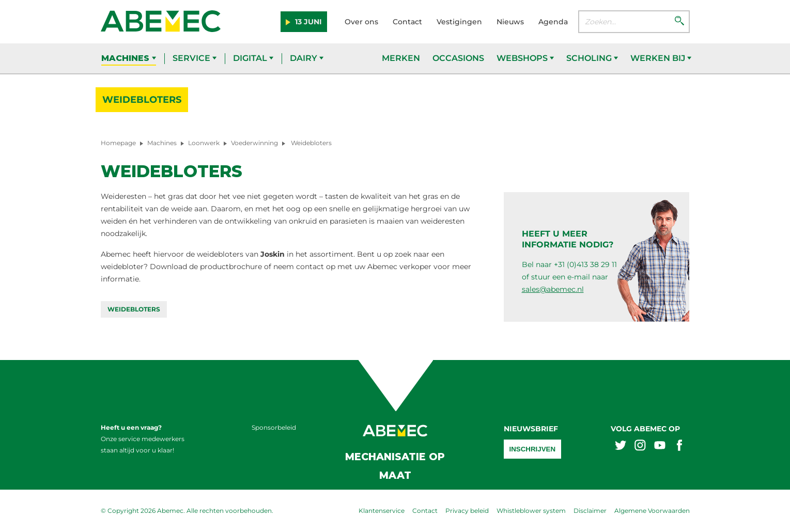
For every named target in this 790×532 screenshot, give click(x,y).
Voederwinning (254, 143)
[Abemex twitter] (621, 447)
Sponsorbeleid (274, 427)
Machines (129, 58)
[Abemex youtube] (660, 447)
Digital (253, 58)
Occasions (458, 58)
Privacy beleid (467, 511)
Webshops (525, 58)
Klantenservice (382, 511)
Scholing (592, 58)
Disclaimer (590, 511)
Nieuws (510, 22)
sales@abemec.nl (553, 289)
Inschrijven (533, 449)
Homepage (118, 143)
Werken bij (661, 58)
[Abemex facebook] (679, 447)
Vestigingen (459, 22)
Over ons (361, 22)
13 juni (307, 22)
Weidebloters (142, 100)
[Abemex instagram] (640, 447)
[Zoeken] (679, 22)
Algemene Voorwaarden (652, 511)
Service (195, 58)
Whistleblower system (531, 511)
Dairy (307, 58)
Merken (401, 58)
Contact (407, 22)
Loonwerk (204, 143)
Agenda (553, 22)
